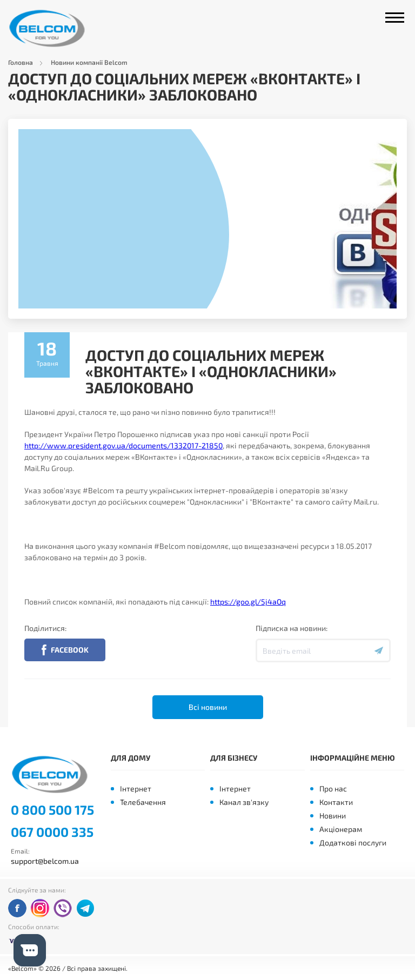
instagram (40, 908)
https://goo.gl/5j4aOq (248, 602)
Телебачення (143, 802)
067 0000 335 (52, 832)
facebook (17, 908)
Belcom (50, 28)
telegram (85, 908)
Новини (333, 815)
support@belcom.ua (45, 861)
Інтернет (136, 788)
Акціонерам (341, 829)
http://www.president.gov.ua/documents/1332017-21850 (123, 445)
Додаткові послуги (353, 843)
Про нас (333, 788)
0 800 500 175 (52, 810)
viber (63, 908)
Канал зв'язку (244, 802)
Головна (21, 62)
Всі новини (208, 707)
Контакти (336, 802)
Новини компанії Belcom (89, 62)
